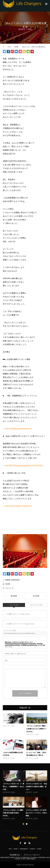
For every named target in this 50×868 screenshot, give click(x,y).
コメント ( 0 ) (14, 605)
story (10, 849)
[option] (26, 795)
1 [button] (23, 824)
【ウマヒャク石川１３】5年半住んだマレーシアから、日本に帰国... (36, 813)
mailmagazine (24, 849)
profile (16, 849)
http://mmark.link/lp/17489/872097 (19, 506)
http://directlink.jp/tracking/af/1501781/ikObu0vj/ (24, 466)
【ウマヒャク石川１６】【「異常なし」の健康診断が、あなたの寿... (14, 786)
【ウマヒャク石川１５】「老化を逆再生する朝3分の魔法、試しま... (36, 786)
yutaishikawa (15, 580)
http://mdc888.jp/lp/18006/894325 (18, 429)
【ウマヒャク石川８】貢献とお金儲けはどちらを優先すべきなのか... (36, 729)
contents (32, 849)
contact (39, 849)
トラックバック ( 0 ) (36, 605)
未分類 (30, 29)
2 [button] (27, 824)
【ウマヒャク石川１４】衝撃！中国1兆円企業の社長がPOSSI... (14, 813)
